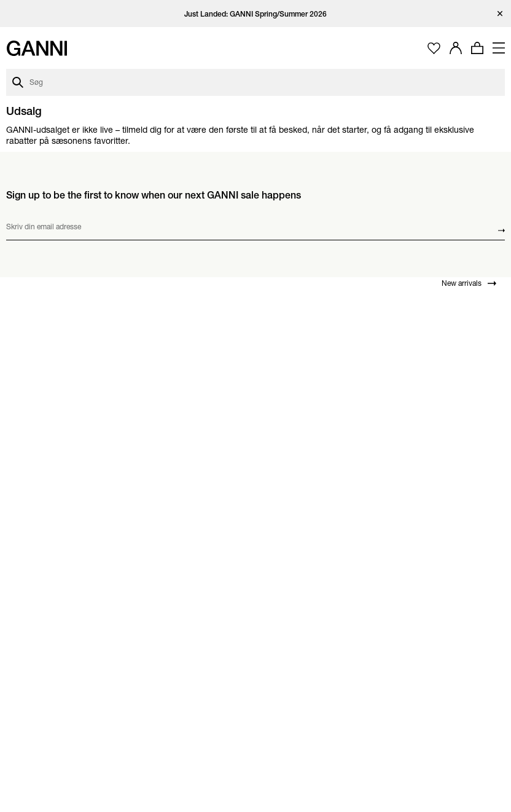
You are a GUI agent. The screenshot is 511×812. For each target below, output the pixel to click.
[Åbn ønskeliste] (434, 48)
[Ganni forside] (37, 48)
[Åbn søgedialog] (255, 82)
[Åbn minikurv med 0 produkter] (477, 48)
